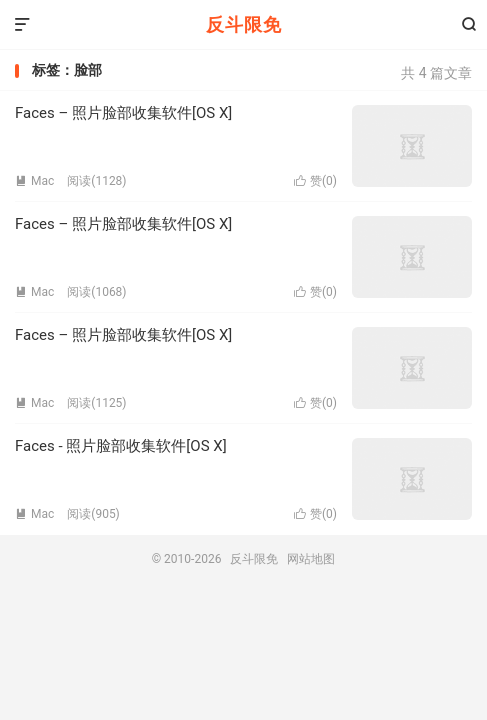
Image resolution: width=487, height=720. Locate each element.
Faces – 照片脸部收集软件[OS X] (123, 113)
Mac (34, 181)
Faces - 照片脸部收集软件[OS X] (121, 446)
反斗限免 (244, 24)
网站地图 (311, 559)
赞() (315, 181)
